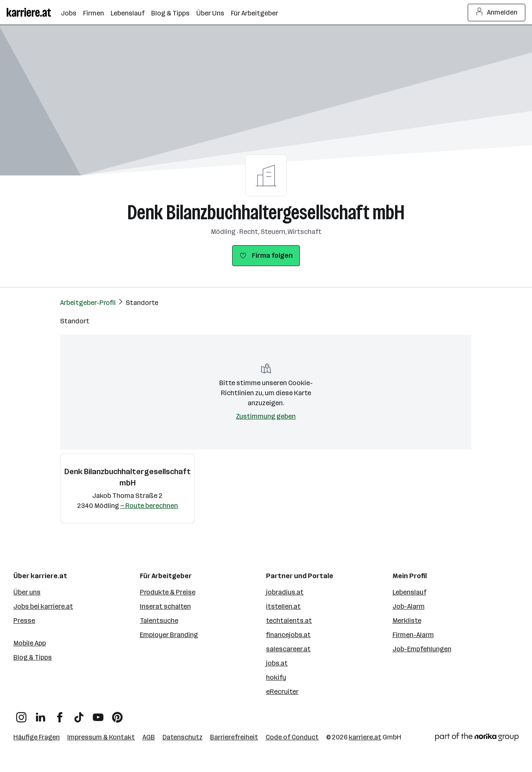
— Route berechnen (149, 506)
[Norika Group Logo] (477, 738)
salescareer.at (288, 649)
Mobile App (30, 643)
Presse (24, 621)
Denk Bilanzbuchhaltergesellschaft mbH (266, 212)
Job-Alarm (409, 606)
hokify (276, 677)
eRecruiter (282, 692)
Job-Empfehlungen (422, 649)
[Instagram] (21, 714)
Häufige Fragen (37, 737)
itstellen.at (283, 606)
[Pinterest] (117, 714)
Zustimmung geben (266, 416)
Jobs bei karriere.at (43, 606)
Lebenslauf (409, 592)
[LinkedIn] (41, 714)
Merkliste (407, 621)
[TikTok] (79, 714)
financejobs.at (288, 635)
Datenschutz (182, 737)
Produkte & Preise (168, 592)
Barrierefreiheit (234, 737)
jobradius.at (285, 592)
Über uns (27, 592)
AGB (149, 737)
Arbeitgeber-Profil (88, 303)
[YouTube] (98, 714)
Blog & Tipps (33, 657)
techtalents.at (289, 621)
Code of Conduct (292, 737)
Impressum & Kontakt (101, 737)
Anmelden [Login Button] (497, 13)
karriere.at (365, 737)
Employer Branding (169, 635)
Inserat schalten (165, 606)
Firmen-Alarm (413, 635)
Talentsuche (159, 621)
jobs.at (277, 663)
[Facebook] (60, 714)
